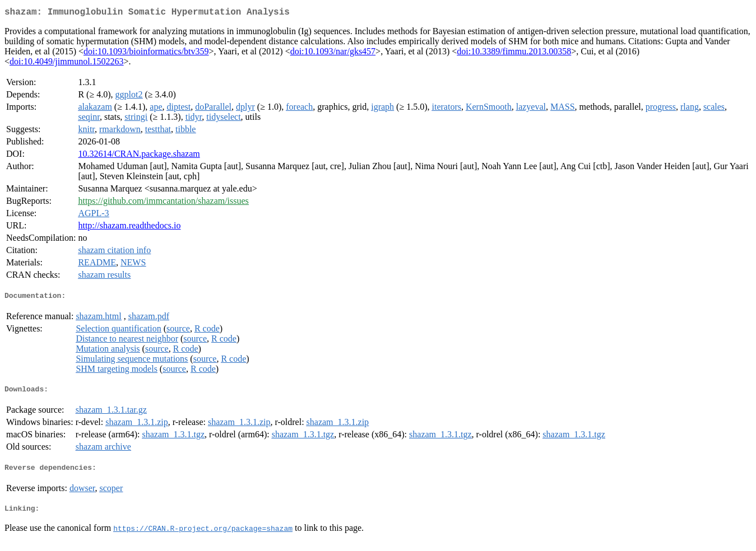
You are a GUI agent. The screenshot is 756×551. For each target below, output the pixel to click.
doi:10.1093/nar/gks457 (333, 53)
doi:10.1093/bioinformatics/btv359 (146, 53)
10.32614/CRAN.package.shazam (139, 156)
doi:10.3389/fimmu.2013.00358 (514, 53)
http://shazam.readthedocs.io (129, 228)
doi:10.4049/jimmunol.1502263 (67, 64)
